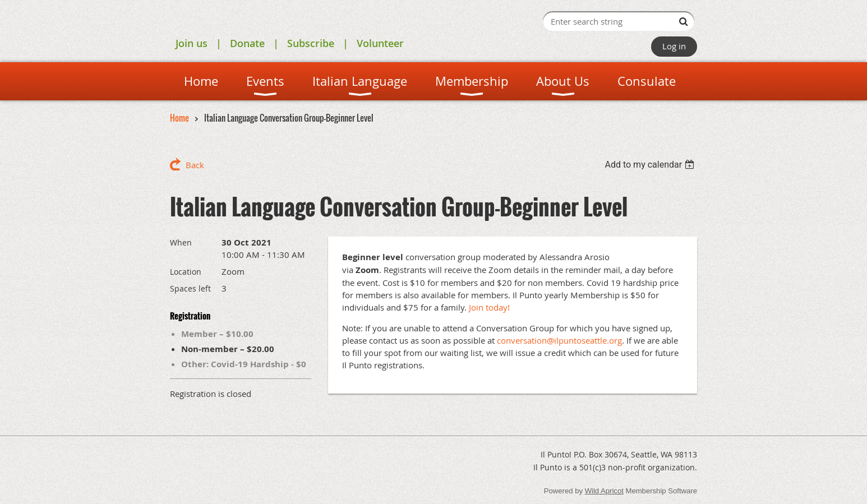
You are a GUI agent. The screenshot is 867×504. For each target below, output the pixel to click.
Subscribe (311, 43)
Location (186, 272)
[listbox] (651, 165)
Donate (247, 43)
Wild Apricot (604, 491)
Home (179, 118)
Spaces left (190, 288)
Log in (674, 46)
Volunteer (380, 43)
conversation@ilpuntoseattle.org (559, 340)
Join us (192, 43)
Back (195, 165)
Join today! (489, 307)
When (181, 242)
